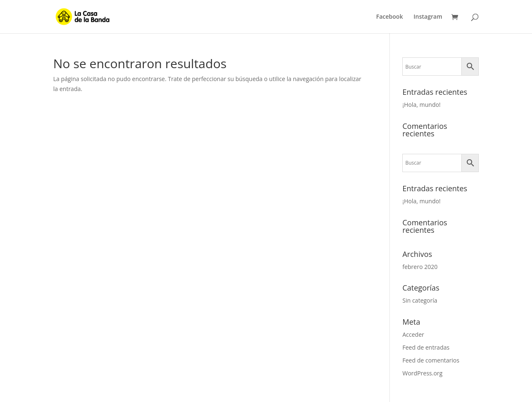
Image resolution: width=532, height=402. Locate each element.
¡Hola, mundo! (421, 105)
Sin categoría (420, 300)
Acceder (413, 334)
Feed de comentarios (431, 360)
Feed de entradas (426, 347)
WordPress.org (422, 373)
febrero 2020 (420, 267)
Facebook (389, 17)
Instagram (428, 17)
